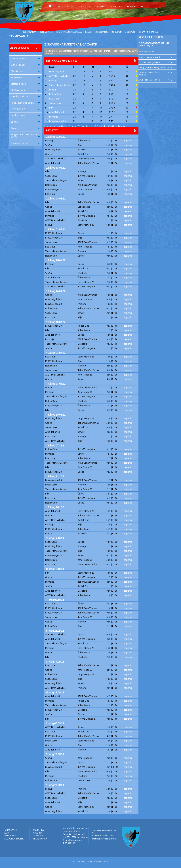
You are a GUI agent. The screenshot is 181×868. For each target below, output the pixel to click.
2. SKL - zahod (25, 59)
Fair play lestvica (82, 51)
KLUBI (88, 32)
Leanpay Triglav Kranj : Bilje (152, 68)
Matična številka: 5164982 (104, 839)
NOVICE (131, 6)
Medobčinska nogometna (75, 828)
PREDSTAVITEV (65, 6)
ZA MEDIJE (85, 6)
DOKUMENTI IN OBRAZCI (123, 32)
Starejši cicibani (25, 84)
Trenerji (25, 128)
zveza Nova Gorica (71, 831)
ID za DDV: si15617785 (103, 836)
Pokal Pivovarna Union (25, 103)
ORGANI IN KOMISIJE (148, 32)
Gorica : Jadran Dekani (149, 57)
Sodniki (25, 122)
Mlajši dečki (25, 78)
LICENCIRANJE (101, 32)
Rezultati (52, 51)
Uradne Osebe (25, 115)
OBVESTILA (38, 830)
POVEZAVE (116, 6)
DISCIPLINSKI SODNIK (14, 839)
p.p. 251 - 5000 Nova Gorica (75, 837)
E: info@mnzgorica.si (73, 840)
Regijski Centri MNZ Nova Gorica (25, 136)
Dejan (105, 862)
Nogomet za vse (25, 143)
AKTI (143, 6)
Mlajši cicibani (25, 90)
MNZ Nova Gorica (84, 862)
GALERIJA (100, 6)
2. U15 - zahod (25, 65)
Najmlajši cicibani (25, 96)
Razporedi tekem (121, 51)
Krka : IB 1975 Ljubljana (149, 62)
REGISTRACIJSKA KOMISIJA (69, 32)
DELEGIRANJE (46, 32)
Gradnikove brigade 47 (74, 834)
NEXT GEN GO (25, 109)
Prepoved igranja (102, 51)
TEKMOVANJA (29, 32)
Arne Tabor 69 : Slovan (149, 80)
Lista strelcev (66, 51)
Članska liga (25, 71)
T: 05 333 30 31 (70, 843)
